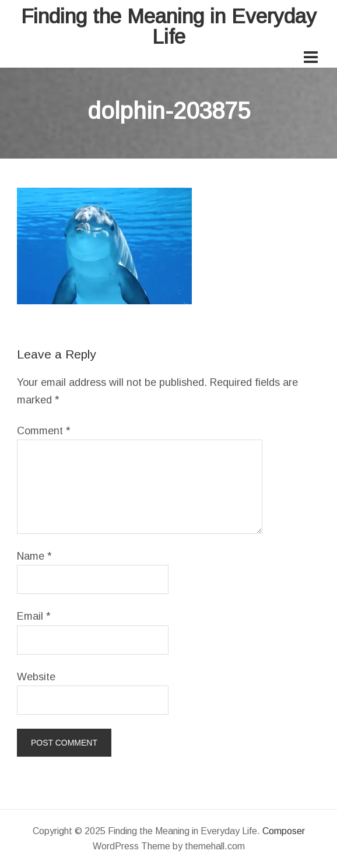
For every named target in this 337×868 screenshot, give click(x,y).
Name (34, 556)
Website (36, 677)
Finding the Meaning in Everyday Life (169, 26)
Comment (44, 431)
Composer (284, 831)
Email (34, 616)
